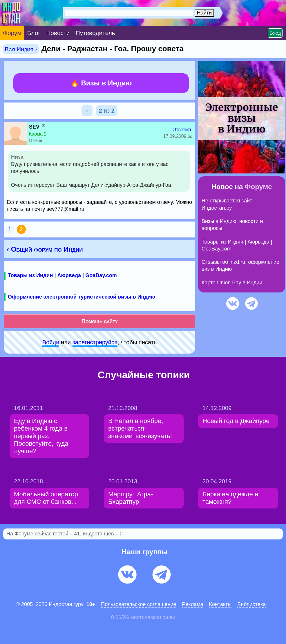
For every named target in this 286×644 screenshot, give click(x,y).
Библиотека (251, 604)
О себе (36, 140)
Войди (51, 342)
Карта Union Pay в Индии (232, 283)
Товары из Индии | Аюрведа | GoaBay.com (62, 275)
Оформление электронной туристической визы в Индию (82, 297)
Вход (275, 33)
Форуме (258, 187)
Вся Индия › (21, 49)
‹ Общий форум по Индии (45, 249)
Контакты (220, 604)
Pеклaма (193, 604)
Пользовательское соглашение (139, 604)
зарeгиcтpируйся (95, 342)
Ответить (182, 130)
